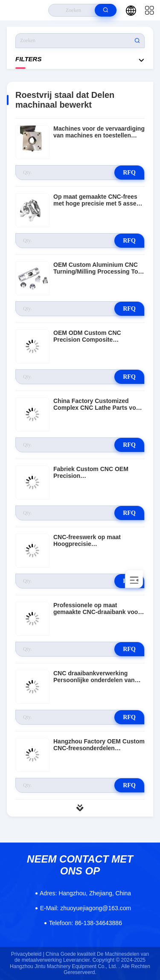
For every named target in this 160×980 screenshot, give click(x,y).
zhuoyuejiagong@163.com (86, 908)
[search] (106, 10)
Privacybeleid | (28, 954)
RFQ (129, 173)
